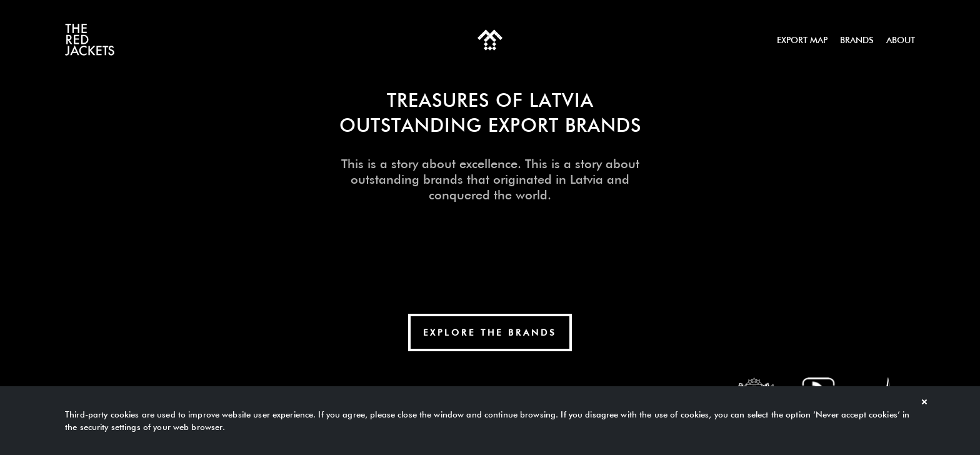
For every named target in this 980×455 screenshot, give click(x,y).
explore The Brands (490, 332)
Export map (802, 40)
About (901, 40)
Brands (857, 40)
